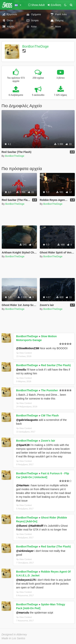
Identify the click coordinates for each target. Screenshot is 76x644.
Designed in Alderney (14, 634)
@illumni (22, 526)
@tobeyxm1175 (26, 580)
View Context (24, 353)
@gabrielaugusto (27, 420)
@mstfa (21, 370)
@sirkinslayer (25, 551)
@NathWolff (36, 526)
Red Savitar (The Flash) (56, 365)
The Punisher (49, 390)
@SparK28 (23, 445)
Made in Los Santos (13, 638)
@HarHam (22, 485)
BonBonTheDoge (35, 46)
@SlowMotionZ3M (28, 348)
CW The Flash (50, 415)
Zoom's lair (48, 441)
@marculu (23, 613)
